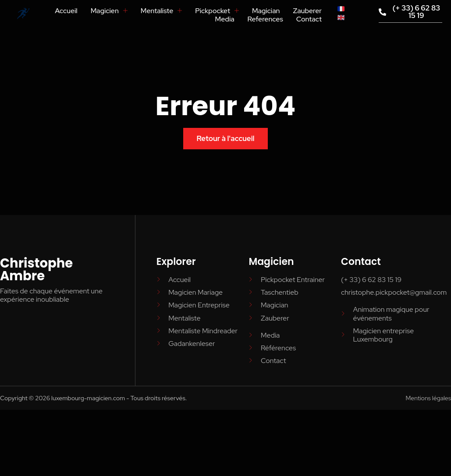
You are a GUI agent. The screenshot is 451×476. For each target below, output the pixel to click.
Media (224, 19)
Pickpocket (217, 11)
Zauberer (307, 11)
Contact (309, 19)
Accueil (66, 11)
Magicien (109, 11)
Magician (266, 11)
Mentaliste (161, 11)
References (265, 19)
